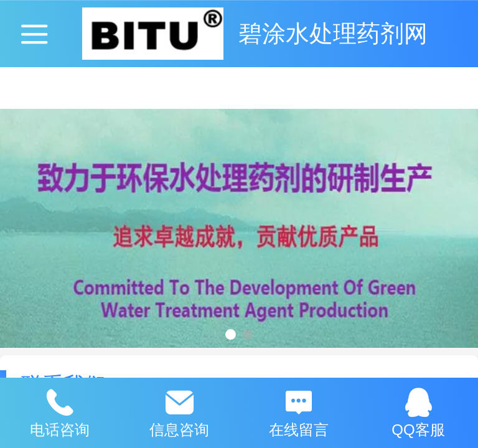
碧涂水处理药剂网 (333, 33)
